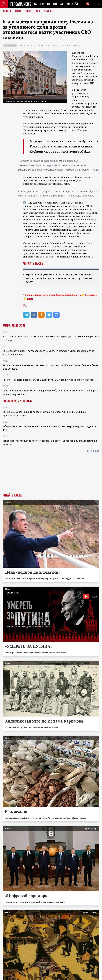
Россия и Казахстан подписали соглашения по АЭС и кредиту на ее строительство (48, 380)
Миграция (77, 45)
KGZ (42, 4)
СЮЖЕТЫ (49, 11)
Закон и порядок (25, 45)
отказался (89, 73)
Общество (67, 45)
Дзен (30, 299)
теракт (71, 226)
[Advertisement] (51, 474)
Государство (39, 45)
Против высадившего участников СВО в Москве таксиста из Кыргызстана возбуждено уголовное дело (60, 278)
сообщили (88, 80)
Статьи (18, 11)
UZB (62, 4)
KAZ (35, 4)
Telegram (90, 295)
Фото (38, 11)
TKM (55, 4)
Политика (57, 45)
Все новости (93, 451)
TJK (48, 4)
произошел (46, 203)
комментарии (65, 146)
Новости (7, 11)
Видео (29, 11)
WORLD (70, 4)
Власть (49, 45)
